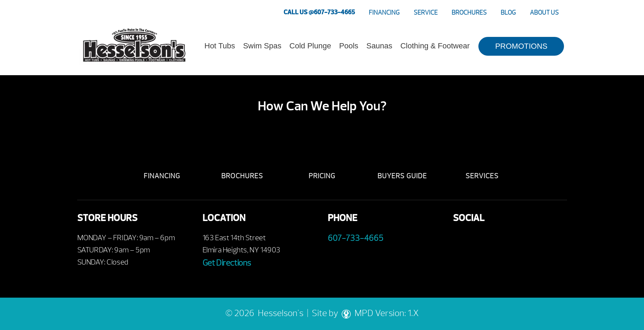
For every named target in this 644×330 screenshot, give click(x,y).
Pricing (322, 176)
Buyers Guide (402, 176)
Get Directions (227, 263)
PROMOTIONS (521, 46)
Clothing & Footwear (435, 46)
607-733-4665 (356, 238)
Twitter (499, 240)
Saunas (379, 46)
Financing (384, 13)
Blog (508, 13)
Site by (333, 313)
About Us (544, 13)
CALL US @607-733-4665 (319, 12)
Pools (349, 46)
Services (482, 176)
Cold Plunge (310, 46)
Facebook (461, 240)
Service (426, 13)
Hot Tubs (220, 46)
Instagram (518, 240)
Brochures (469, 13)
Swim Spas (262, 46)
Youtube (480, 240)
